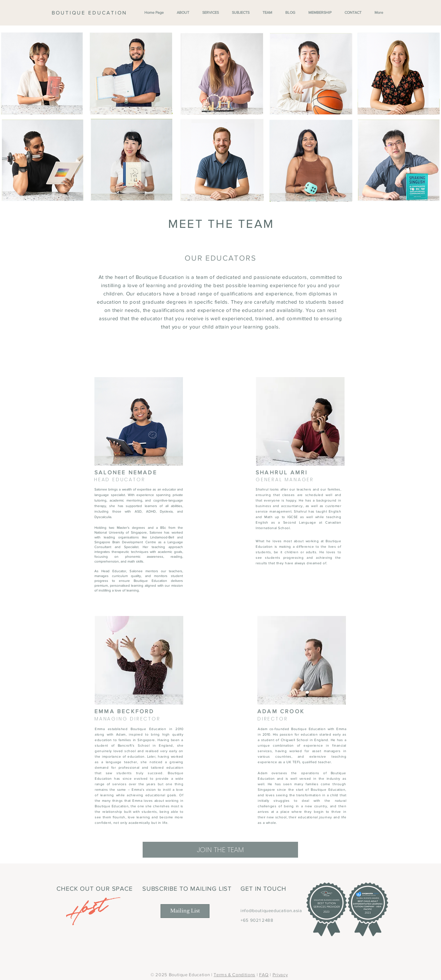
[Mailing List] (185, 911)
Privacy (280, 975)
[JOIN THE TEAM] (220, 850)
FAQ (264, 975)
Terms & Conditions (234, 975)
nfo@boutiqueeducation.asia (272, 911)
